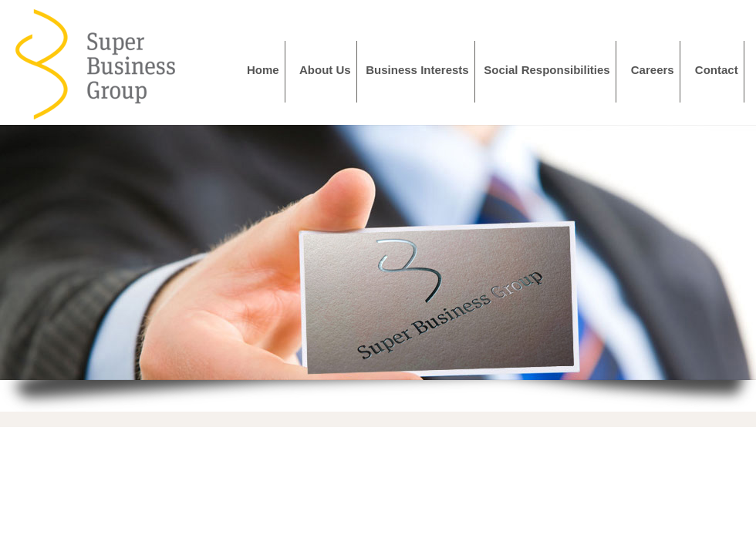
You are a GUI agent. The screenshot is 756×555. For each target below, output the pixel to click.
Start (373, 399)
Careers (656, 70)
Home (266, 70)
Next (736, 253)
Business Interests (420, 70)
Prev (20, 253)
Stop (385, 399)
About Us (328, 70)
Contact (720, 70)
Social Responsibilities (550, 70)
